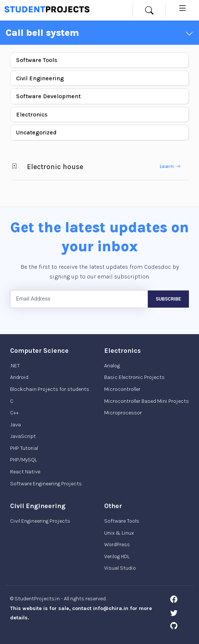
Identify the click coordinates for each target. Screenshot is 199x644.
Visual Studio (120, 568)
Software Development (48, 96)
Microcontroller (122, 389)
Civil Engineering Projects (40, 521)
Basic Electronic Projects (134, 377)
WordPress (117, 545)
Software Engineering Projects (46, 484)
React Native (25, 472)
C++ (14, 413)
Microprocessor (123, 413)
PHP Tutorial (24, 448)
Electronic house (55, 167)
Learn (170, 166)
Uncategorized (36, 132)
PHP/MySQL (24, 460)
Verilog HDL (117, 556)
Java (15, 425)
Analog (112, 366)
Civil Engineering (40, 78)
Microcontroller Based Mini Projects (147, 401)
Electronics (32, 114)
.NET (15, 366)
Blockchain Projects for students (50, 389)
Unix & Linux (119, 533)
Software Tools (37, 60)
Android (19, 377)
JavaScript (23, 436)
